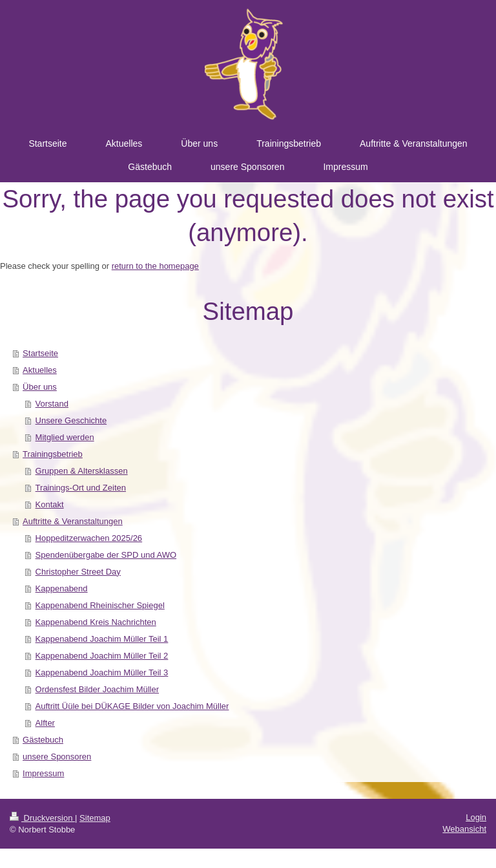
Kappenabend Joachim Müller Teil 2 (102, 656)
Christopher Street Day (78, 572)
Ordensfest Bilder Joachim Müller (97, 689)
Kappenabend (62, 588)
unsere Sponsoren (57, 757)
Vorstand (52, 404)
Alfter (45, 723)
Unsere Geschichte (71, 420)
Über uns (40, 387)
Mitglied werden (65, 437)
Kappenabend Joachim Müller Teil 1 (102, 639)
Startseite (40, 353)
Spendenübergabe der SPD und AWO (106, 555)
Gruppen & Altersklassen (82, 471)
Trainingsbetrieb (53, 454)
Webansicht (464, 829)
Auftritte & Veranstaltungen (73, 521)
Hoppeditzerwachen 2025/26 (89, 538)
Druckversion (42, 818)
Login (476, 817)
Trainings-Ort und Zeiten (81, 488)
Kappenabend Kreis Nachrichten (96, 622)
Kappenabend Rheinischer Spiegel (100, 605)
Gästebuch (43, 740)
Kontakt (50, 504)
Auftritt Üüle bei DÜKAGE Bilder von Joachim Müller (132, 706)
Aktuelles (40, 370)
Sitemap (95, 818)
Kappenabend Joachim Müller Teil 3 (102, 672)
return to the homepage (155, 266)
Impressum (43, 773)
